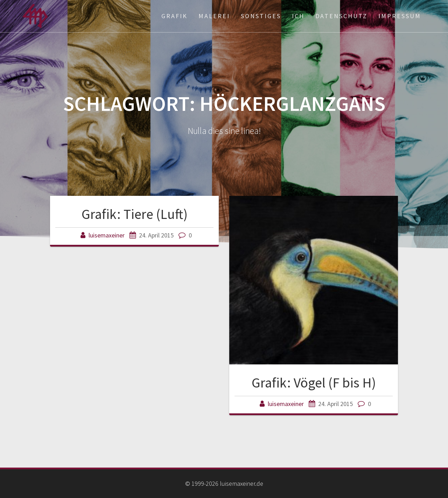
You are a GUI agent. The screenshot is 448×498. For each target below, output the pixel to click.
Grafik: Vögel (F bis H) (314, 383)
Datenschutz (341, 16)
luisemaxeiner (107, 235)
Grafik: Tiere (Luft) (135, 214)
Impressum (400, 16)
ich (298, 16)
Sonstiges (261, 16)
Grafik (174, 16)
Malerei (214, 16)
